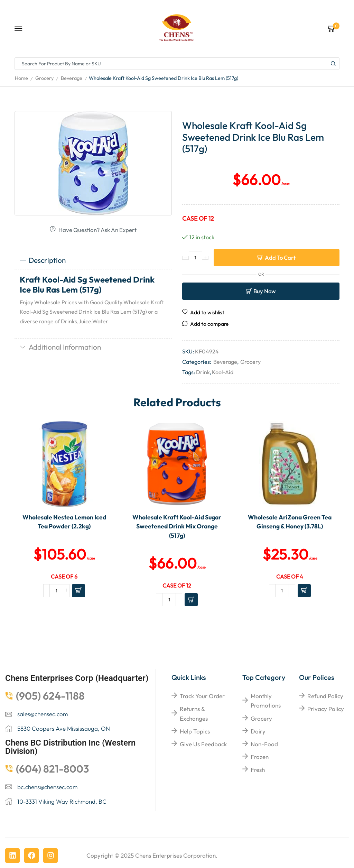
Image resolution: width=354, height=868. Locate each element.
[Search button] (333, 64)
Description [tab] (43, 260)
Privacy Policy (326, 709)
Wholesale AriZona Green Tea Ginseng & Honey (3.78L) (290, 522)
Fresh (258, 770)
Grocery (44, 78)
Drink (203, 372)
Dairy (258, 731)
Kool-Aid (223, 372)
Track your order (202, 696)
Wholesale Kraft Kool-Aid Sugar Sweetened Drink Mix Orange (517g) (177, 526)
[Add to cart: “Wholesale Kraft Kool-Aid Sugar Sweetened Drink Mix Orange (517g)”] (191, 600)
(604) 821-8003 (53, 769)
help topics (195, 731)
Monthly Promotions (266, 701)
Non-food (264, 744)
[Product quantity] (195, 258)
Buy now (265, 291)
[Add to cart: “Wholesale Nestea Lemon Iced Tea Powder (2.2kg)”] (78, 591)
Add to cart (280, 257)
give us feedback (203, 744)
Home (21, 78)
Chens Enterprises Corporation (175, 855)
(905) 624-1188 (50, 696)
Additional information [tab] (60, 347)
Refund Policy (325, 696)
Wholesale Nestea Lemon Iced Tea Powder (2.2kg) (64, 522)
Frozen (260, 757)
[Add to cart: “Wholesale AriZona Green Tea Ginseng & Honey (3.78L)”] (304, 591)
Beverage (72, 78)
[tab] (93, 260)
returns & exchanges (194, 713)
